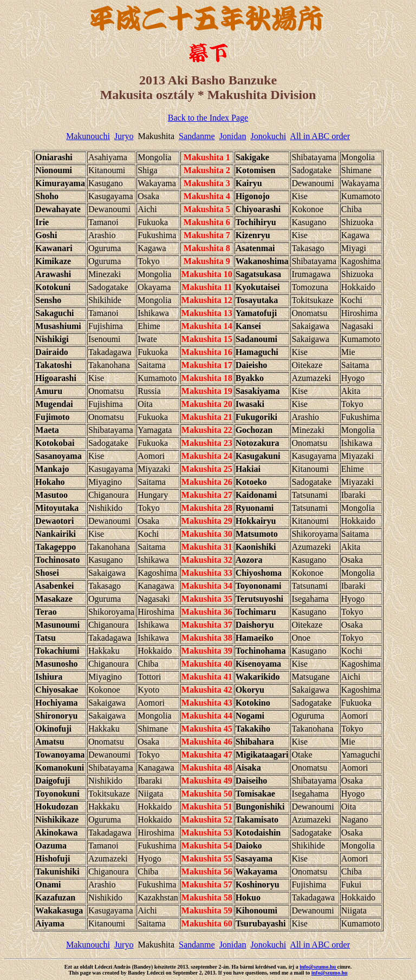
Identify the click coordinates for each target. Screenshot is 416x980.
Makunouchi (88, 136)
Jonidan (233, 136)
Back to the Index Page (208, 118)
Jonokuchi (268, 136)
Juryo (124, 136)
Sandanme (197, 136)
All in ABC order (320, 136)
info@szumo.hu (318, 967)
